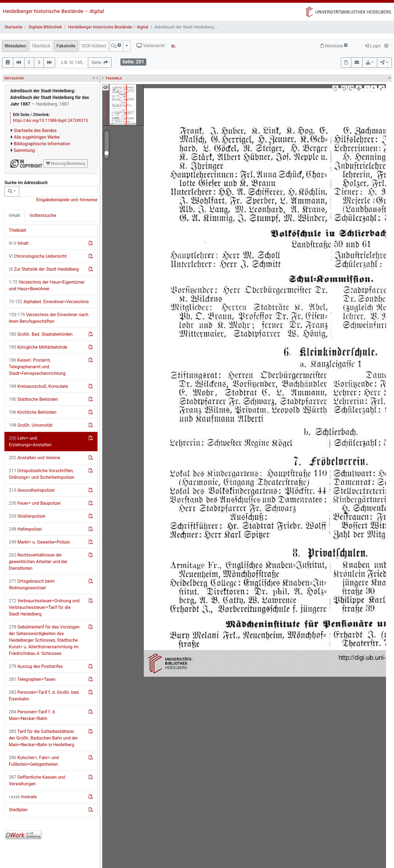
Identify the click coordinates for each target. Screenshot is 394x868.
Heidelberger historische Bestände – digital (53, 11)
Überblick (41, 46)
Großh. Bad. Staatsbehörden (41, 334)
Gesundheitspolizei (32, 490)
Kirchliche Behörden (33, 412)
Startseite (13, 27)
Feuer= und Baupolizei (35, 503)
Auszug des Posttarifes (36, 666)
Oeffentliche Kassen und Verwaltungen (37, 780)
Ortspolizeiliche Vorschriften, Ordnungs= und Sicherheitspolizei (42, 474)
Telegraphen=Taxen (32, 679)
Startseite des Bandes (35, 131)
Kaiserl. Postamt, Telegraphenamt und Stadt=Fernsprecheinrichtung (37, 367)
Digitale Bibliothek (45, 27)
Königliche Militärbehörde (38, 347)
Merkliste (334, 46)
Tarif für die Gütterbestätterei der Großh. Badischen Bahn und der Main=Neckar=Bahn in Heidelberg (43, 738)
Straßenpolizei (27, 516)
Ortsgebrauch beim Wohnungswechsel (32, 585)
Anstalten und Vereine (35, 458)
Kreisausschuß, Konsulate (38, 386)
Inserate (23, 797)
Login (373, 46)
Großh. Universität (31, 425)
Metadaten (15, 46)
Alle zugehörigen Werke (37, 137)
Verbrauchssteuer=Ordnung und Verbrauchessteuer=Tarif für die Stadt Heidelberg (44, 607)
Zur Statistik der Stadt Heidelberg (44, 269)
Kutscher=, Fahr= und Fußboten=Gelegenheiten (34, 761)
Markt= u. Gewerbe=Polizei (39, 542)
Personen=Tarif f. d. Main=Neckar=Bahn (32, 715)
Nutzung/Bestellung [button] (65, 163)
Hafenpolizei (25, 529)
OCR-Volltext (94, 46)
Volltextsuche (43, 215)
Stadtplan (18, 810)
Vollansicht (151, 46)
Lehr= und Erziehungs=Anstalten (30, 441)
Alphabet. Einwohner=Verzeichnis (49, 302)
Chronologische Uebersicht (38, 256)
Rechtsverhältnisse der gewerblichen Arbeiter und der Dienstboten (38, 562)
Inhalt (15, 215)
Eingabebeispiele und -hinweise (67, 200)
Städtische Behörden (33, 399)
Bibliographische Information (42, 144)
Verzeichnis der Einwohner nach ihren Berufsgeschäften (49, 318)
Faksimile (66, 46)
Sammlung (24, 150)
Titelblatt (17, 230)
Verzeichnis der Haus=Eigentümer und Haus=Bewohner (47, 285)
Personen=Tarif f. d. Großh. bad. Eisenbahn (44, 696)
